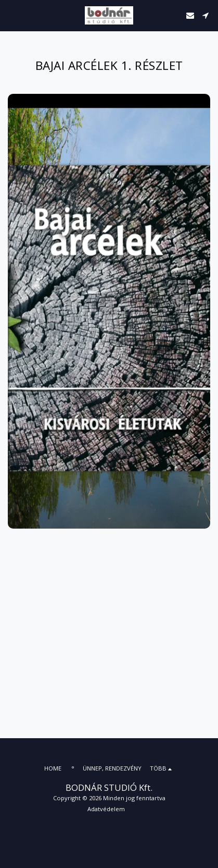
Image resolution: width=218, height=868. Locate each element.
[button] (11, 15)
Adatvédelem (106, 809)
